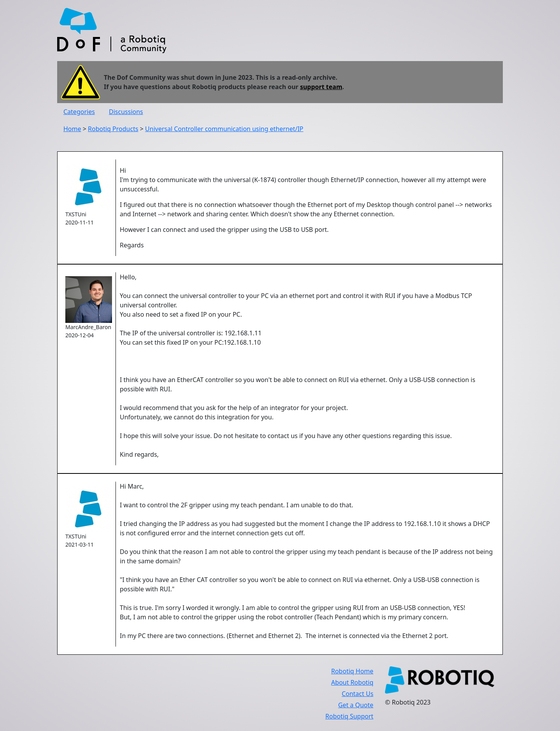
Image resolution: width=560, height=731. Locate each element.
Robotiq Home (352, 671)
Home (72, 129)
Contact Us (358, 694)
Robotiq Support (349, 716)
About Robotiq (352, 682)
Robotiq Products (113, 129)
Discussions (126, 112)
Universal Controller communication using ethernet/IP (224, 129)
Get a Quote (356, 705)
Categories (79, 112)
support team (321, 87)
